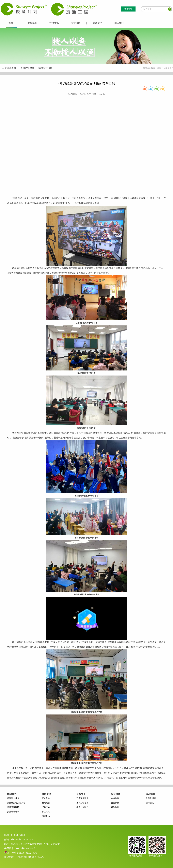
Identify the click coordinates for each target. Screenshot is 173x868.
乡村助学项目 (27, 68)
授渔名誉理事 (13, 812)
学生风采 (46, 812)
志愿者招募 (151, 798)
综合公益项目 (45, 68)
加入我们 (119, 23)
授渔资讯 (54, 23)
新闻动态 (46, 803)
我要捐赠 (128, 9)
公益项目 (76, 23)
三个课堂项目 (9, 68)
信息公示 (46, 816)
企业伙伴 (115, 798)
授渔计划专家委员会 (16, 803)
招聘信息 (150, 803)
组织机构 (32, 23)
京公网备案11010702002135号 (22, 853)
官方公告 (46, 798)
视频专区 (46, 807)
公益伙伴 (97, 23)
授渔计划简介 (13, 798)
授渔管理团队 (13, 807)
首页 (11, 23)
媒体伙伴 (115, 807)
